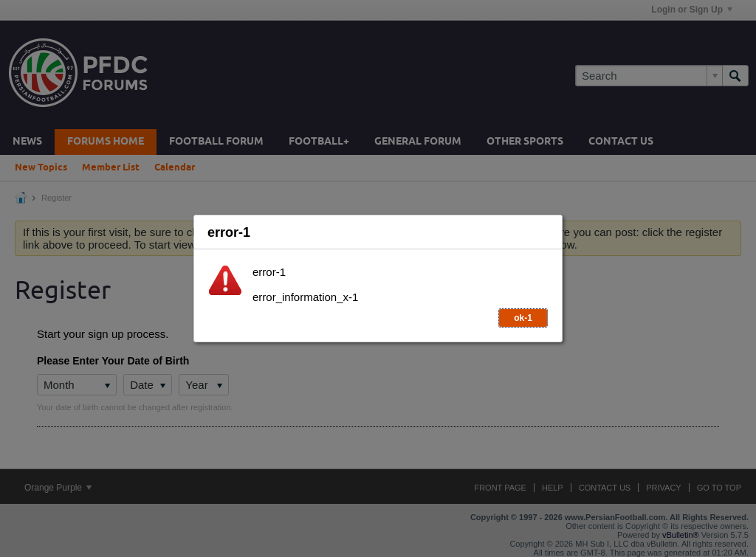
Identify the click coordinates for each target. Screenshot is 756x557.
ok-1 (523, 318)
